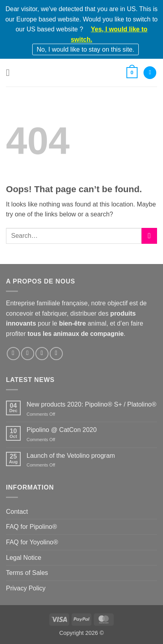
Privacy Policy (26, 588)
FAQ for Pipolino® (31, 527)
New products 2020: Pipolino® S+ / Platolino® (91, 404)
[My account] (150, 73)
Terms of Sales (27, 573)
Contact (17, 512)
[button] (11, 72)
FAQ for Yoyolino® (32, 542)
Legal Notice (24, 558)
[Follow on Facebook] (13, 354)
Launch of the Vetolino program (71, 456)
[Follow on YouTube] (56, 354)
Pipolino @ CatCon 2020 (62, 430)
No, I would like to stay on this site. (85, 49)
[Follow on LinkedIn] (42, 354)
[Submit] (149, 236)
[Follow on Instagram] (28, 354)
